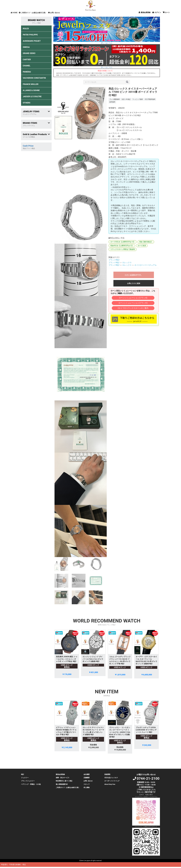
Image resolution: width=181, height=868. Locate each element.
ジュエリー (25, 778)
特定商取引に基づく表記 (64, 781)
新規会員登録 (60, 774)
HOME (14, 13)
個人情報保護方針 (62, 784)
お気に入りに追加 (134, 283)
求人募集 (87, 787)
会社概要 (87, 774)
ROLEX (26, 29)
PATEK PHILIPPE (30, 35)
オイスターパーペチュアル (145, 265)
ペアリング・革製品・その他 (31, 784)
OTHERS (27, 103)
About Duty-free (110, 784)
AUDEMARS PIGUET (32, 41)
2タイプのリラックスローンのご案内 (133, 308)
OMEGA (26, 47)
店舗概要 (87, 778)
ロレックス (127, 263)
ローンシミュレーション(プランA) (133, 298)
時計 (23, 774)
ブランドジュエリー (28, 781)
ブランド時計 (114, 260)
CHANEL (27, 66)
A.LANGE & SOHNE (31, 90)
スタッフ (87, 784)
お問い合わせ (54, 13)
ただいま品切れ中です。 (134, 275)
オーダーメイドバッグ (112, 781)
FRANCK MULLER (31, 84)
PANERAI (27, 72)
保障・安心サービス (63, 778)
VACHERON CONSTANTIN (34, 78)
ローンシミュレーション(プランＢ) (133, 303)
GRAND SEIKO (29, 53)
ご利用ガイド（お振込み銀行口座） (33, 13)
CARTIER (27, 59)
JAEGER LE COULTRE (32, 96)
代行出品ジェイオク (111, 778)
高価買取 (107, 774)
